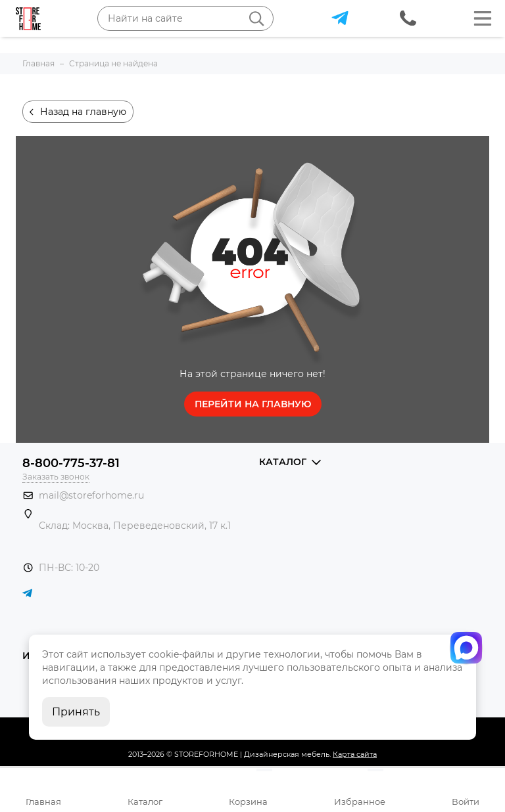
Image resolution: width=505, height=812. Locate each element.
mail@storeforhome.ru (91, 495)
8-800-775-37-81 (71, 463)
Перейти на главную (253, 404)
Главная (43, 801)
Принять (76, 712)
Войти (466, 801)
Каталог (145, 801)
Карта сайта (355, 754)
